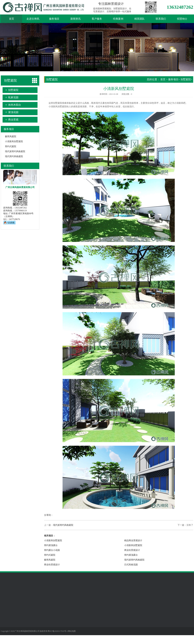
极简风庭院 (11, 136)
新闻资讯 (76, 19)
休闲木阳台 (15, 105)
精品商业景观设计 (133, 540)
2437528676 (14, 219)
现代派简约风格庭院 (15, 151)
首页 (12, 19)
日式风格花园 (131, 565)
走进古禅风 (33, 19)
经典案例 (118, 19)
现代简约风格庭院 (14, 156)
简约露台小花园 (52, 550)
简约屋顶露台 (51, 545)
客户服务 (97, 19)
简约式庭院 (11, 146)
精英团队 (139, 19)
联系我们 (161, 19)
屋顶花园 (13, 112)
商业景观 (13, 120)
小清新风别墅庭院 (14, 141)
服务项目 (54, 19)
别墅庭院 (13, 90)
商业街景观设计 (52, 565)
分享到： (49, 515)
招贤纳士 (182, 19)
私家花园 (13, 97)
